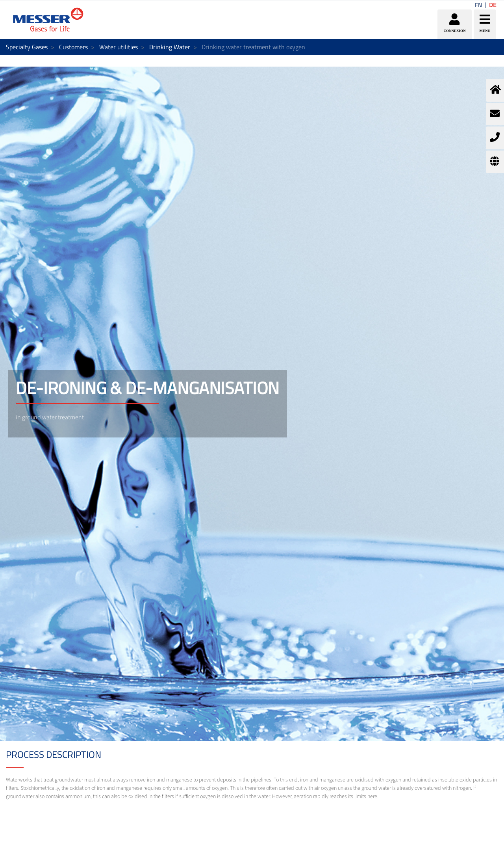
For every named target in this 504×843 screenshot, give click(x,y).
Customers (73, 47)
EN (478, 5)
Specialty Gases (27, 47)
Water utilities (119, 47)
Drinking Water (170, 47)
